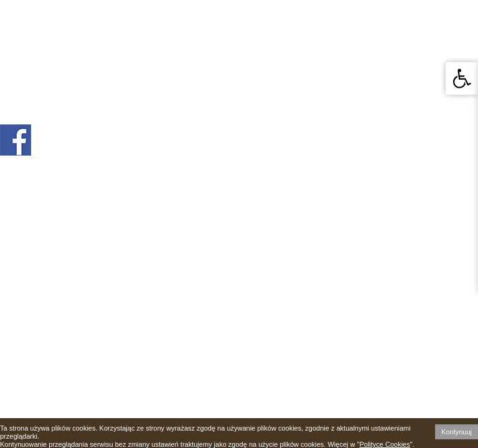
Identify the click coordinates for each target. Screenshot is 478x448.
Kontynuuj (457, 432)
